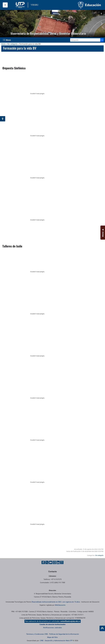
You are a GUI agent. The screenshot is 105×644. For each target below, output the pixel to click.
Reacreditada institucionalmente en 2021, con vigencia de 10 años (56, 602)
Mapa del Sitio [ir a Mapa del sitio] (52, 637)
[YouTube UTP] (51, 562)
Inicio (3, 44)
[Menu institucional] (5, 5)
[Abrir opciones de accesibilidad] (3, 119)
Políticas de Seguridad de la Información (64, 634)
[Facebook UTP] (43, 562)
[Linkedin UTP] (58, 562)
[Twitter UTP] (47, 562)
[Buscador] (102, 40)
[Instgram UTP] (54, 562)
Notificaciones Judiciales (52, 628)
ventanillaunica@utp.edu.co (70, 621)
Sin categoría (12, 44)
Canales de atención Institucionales (53, 624)
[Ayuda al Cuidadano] (62, 562)
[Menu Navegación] (7, 40)
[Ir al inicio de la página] (102, 628)
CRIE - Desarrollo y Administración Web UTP (56, 641)
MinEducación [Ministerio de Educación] (60, 605)
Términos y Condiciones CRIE (37, 634)
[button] (101, 14)
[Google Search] (85, 40)
